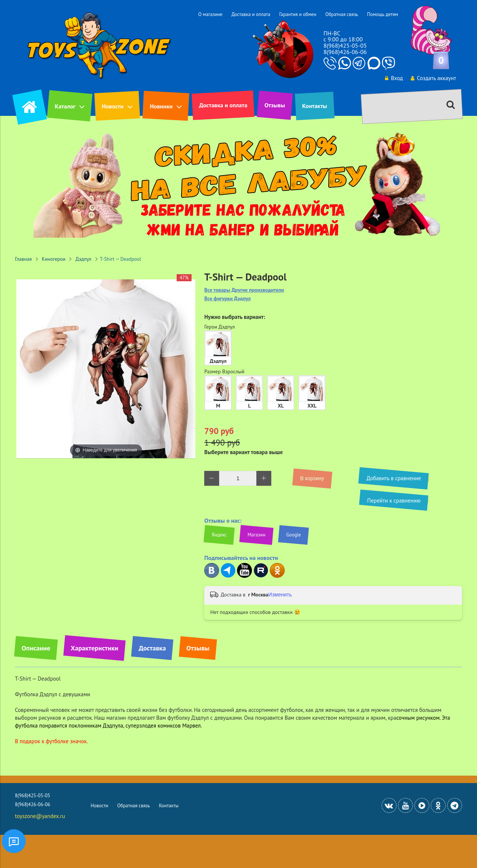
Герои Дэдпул (219, 327)
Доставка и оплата (251, 14)
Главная (23, 259)
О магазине (210, 14)
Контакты (315, 106)
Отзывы (275, 105)
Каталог (65, 106)
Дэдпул (84, 259)
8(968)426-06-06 (345, 52)
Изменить (280, 595)
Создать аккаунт (433, 78)
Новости (113, 106)
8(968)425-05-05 (345, 45)
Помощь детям (383, 14)
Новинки (161, 106)
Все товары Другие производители (244, 290)
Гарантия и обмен (298, 14)
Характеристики (94, 648)
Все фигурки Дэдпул (227, 299)
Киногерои (54, 259)
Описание (36, 648)
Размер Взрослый (224, 371)
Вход (394, 78)
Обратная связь (342, 14)
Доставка (152, 648)
